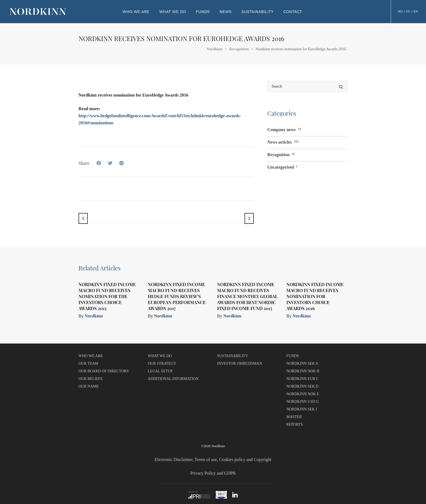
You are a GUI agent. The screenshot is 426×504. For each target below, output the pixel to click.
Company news (284, 129)
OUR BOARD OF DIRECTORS (104, 371)
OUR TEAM (88, 364)
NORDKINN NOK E (303, 394)
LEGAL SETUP (160, 371)
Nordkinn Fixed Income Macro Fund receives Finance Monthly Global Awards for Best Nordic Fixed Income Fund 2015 (247, 296)
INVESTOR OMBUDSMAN (239, 364)
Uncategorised (282, 166)
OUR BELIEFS (90, 379)
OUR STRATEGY (162, 364)
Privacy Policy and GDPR (213, 473)
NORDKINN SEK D (302, 386)
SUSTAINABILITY (233, 356)
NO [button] (400, 11)
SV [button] (408, 11)
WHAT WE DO (160, 356)
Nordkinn (94, 316)
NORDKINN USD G (303, 402)
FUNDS (293, 356)
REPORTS (295, 424)
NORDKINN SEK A (302, 364)
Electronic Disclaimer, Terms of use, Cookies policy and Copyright (213, 460)
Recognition (281, 154)
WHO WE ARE (91, 356)
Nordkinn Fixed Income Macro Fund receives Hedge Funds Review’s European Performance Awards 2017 (177, 296)
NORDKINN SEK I (302, 409)
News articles (283, 141)
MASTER (294, 417)
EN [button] (416, 11)
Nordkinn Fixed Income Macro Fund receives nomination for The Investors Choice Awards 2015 (107, 296)
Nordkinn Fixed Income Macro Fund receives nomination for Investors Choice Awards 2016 (315, 296)
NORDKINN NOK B (303, 371)
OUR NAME (89, 386)
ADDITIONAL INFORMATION (173, 379)
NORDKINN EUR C (303, 379)
